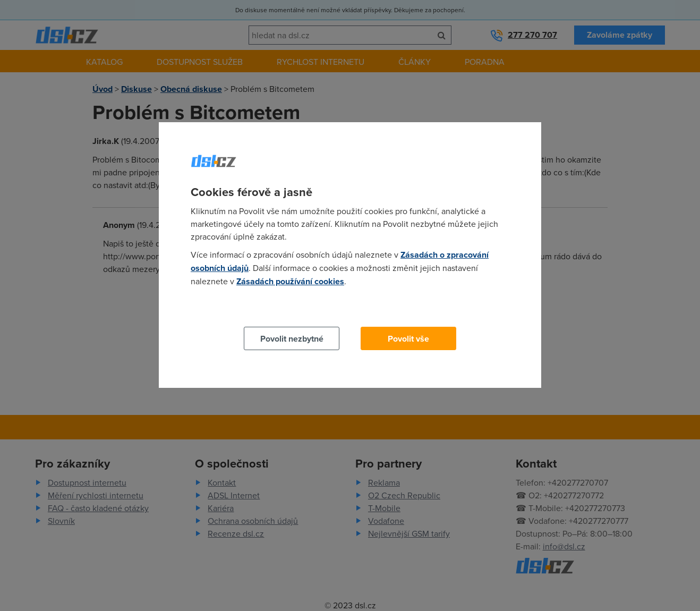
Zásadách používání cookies (290, 281)
